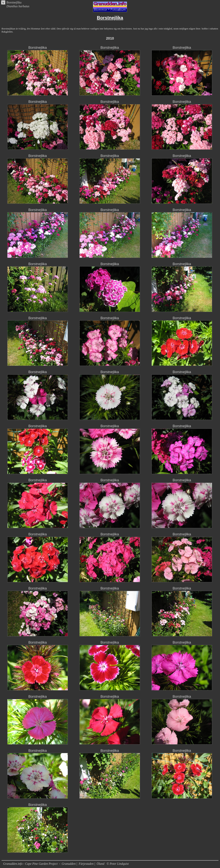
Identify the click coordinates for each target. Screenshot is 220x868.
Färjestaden (86, 864)
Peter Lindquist (119, 864)
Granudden (69, 864)
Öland (100, 864)
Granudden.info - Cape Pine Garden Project (31, 864)
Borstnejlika (14, 2)
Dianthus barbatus (18, 6)
